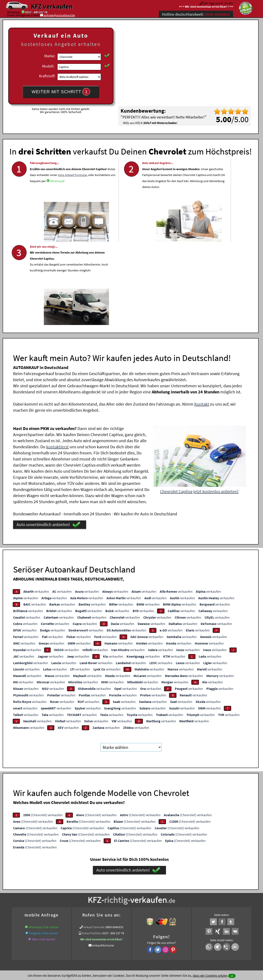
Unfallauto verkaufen (123, 887)
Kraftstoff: (47, 76)
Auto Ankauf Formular (52, 184)
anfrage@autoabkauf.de (59, 15)
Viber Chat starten (44, 853)
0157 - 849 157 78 (36, 12)
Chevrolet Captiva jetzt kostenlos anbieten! (199, 405)
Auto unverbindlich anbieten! (49, 438)
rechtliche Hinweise (129, 937)
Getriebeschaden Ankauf (83, 893)
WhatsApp (37, 196)
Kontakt (202, 318)
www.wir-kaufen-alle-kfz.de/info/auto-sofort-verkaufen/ (137, 893)
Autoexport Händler (52, 893)
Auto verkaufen (175, 887)
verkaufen (36, 505)
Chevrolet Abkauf (236, 893)
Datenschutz (106, 937)
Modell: (48, 66)
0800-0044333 (114, 841)
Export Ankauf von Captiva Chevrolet (199, 893)
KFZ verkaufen (52, 6)
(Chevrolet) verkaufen (43, 728)
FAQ (163, 937)
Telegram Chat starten (44, 847)
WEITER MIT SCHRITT (61, 92)
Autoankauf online (151, 887)
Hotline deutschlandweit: (196, 14)
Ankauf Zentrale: (94, 841)
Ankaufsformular (103, 859)
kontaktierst (57, 360)
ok (232, 976)
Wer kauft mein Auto (93, 887)
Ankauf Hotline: (92, 847)
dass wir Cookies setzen (210, 975)
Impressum (151, 937)
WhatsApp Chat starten (44, 841)
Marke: (50, 56)
